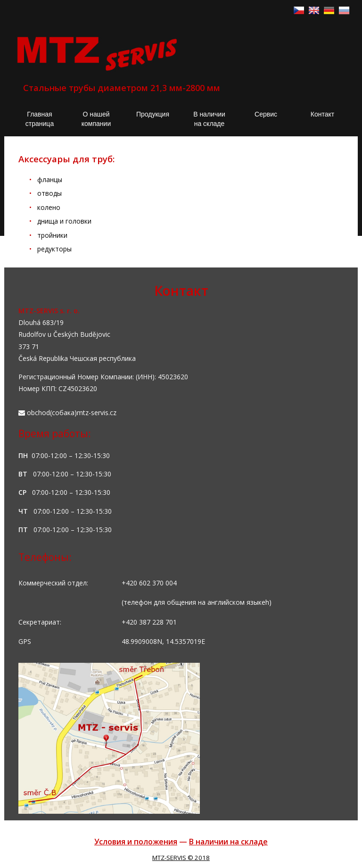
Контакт (322, 114)
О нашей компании (96, 119)
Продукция (153, 114)
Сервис (266, 114)
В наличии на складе (209, 119)
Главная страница (40, 119)
